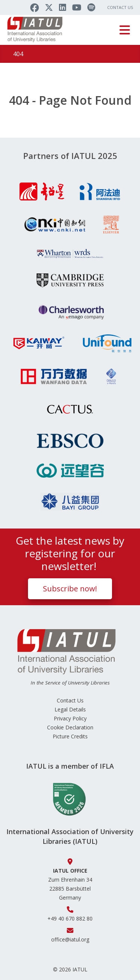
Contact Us (120, 7)
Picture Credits (70, 736)
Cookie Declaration (70, 727)
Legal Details (70, 709)
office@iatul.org (70, 939)
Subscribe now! (70, 589)
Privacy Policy (70, 718)
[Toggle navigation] (125, 30)
